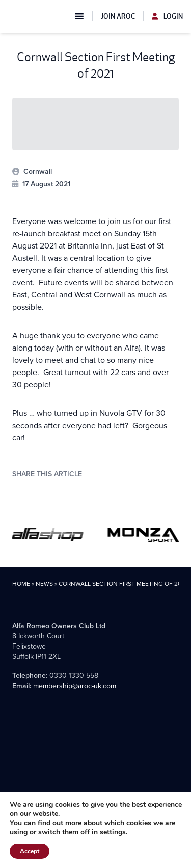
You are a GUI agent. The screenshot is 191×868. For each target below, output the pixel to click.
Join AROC (118, 16)
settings (113, 832)
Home (21, 584)
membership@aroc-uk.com (75, 686)
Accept (30, 851)
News (44, 584)
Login (167, 16)
